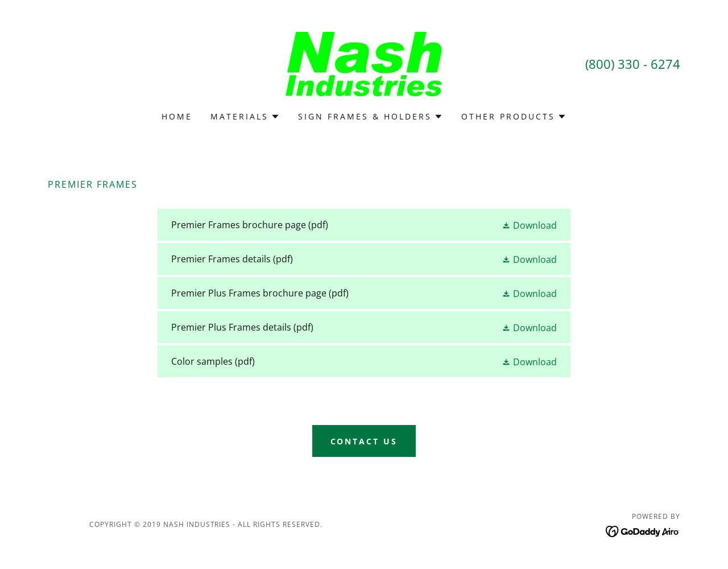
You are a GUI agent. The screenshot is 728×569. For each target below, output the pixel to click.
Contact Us (364, 441)
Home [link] (177, 116)
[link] (364, 63)
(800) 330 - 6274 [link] (633, 64)
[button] (245, 117)
